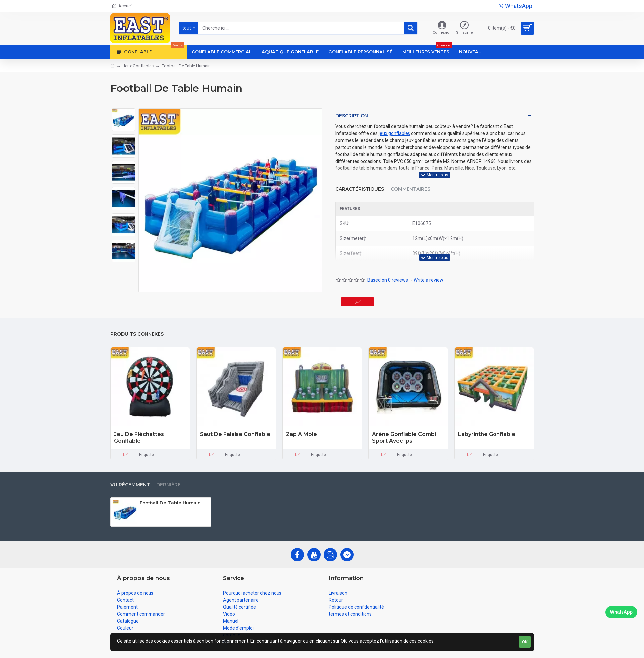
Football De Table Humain (170, 493)
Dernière (169, 475)
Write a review (429, 264)
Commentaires (410, 181)
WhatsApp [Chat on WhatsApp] (621, 612)
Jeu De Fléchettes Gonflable (139, 428)
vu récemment (130, 475)
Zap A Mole (301, 424)
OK (525, 642)
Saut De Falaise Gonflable (235, 424)
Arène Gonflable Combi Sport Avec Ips (404, 428)
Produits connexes (137, 324)
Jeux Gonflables (138, 66)
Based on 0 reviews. (388, 264)
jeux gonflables (394, 133)
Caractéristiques (360, 181)
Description (352, 116)
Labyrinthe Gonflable (487, 424)
